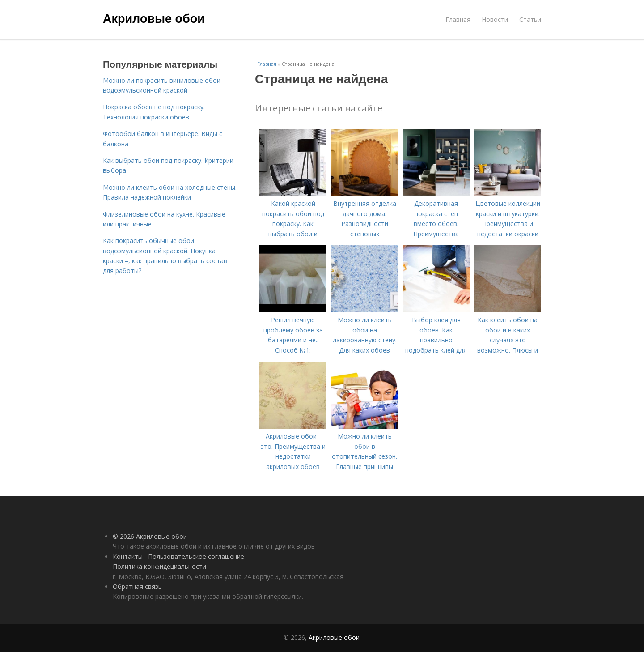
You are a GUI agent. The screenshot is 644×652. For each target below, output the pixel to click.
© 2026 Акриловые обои (150, 536)
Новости (495, 19)
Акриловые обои (154, 19)
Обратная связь (137, 586)
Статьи (530, 19)
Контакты (128, 556)
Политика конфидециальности (159, 566)
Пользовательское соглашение (196, 556)
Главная (458, 19)
